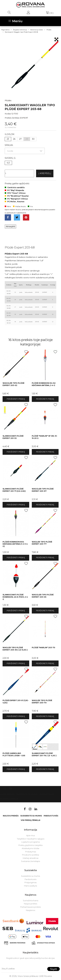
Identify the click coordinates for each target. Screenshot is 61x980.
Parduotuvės (47, 794)
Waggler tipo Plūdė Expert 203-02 (13, 384)
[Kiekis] (19, 173)
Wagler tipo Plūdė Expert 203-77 (42, 543)
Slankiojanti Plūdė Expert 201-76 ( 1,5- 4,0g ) (44, 754)
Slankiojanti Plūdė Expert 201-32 (13, 437)
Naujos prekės (11, 816)
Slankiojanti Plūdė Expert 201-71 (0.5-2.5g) (14, 490)
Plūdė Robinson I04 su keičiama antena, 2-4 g (44, 384)
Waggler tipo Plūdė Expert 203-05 (43, 596)
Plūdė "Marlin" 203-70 (43, 648)
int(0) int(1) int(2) (45, 735)
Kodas (8, 114)
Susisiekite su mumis (27, 794)
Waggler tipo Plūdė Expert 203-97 (43, 490)
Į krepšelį (45, 173)
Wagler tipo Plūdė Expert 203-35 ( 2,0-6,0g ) (15, 649)
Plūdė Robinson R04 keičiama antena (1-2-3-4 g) (15, 544)
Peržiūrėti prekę (16, 399)
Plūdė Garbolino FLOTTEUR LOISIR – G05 (14, 754)
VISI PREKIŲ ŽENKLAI (31, 820)
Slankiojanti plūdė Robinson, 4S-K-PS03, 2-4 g (15, 597)
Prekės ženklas (12, 118)
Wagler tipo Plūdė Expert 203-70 (42, 702)
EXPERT (24, 118)
